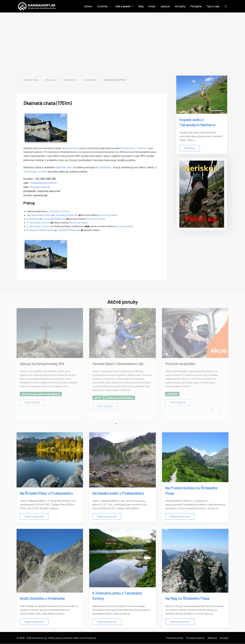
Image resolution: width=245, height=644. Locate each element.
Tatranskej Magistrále (67, 215)
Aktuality (180, 6)
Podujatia (196, 6)
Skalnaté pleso (128, 148)
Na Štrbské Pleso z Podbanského (46, 493)
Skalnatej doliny (70, 148)
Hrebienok (143, 148)
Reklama (212, 638)
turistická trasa (108, 215)
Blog (141, 6)
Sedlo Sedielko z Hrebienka (42, 599)
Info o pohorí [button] (125, 6)
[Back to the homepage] (37, 6)
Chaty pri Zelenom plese (41, 230)
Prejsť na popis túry (34, 517)
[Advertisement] (122, 47)
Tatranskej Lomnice (35, 172)
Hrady (152, 6)
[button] (226, 6)
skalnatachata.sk (40, 187)
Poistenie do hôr (175, 638)
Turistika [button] (104, 6)
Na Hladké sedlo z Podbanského (118, 493)
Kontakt (224, 638)
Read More (190, 148)
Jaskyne (165, 6)
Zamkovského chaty (41, 215)
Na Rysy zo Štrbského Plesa (187, 599)
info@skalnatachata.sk (43, 183)
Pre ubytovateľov (195, 638)
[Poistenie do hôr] (202, 194)
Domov (88, 6)
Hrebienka (104, 167)
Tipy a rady (213, 6)
